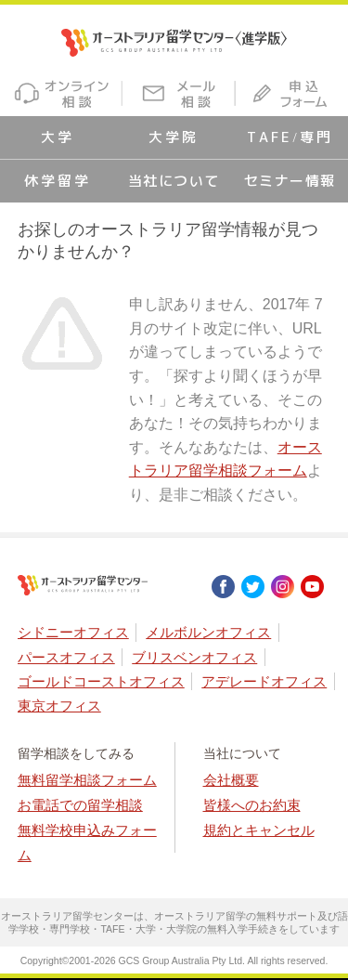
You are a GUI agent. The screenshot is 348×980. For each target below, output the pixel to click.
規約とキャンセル (259, 830)
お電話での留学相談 (80, 805)
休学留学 (58, 181)
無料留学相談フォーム (87, 780)
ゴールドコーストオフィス (101, 681)
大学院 (174, 137)
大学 (58, 137)
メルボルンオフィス (208, 632)
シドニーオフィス (73, 632)
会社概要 (231, 780)
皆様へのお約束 (252, 805)
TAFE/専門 (290, 137)
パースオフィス (66, 657)
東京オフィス (59, 706)
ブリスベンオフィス (194, 657)
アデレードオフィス (264, 681)
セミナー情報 (290, 181)
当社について (174, 181)
